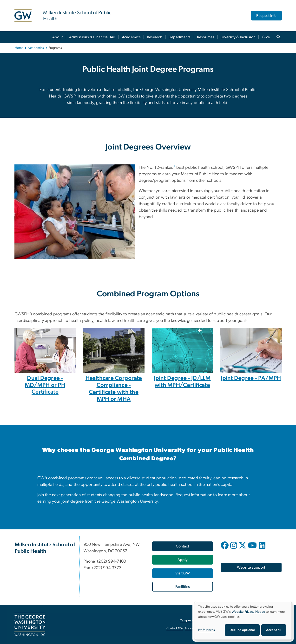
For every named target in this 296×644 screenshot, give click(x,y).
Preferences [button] (207, 630)
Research (155, 37)
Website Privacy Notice (248, 612)
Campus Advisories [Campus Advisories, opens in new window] (193, 621)
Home (19, 48)
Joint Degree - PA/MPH (251, 378)
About (58, 37)
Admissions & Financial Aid (92, 37)
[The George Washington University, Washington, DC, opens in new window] (30, 624)
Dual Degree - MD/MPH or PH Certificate (45, 385)
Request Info (266, 16)
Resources (206, 37)
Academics (131, 37)
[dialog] (243, 621)
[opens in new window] (225, 549)
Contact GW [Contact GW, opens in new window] (175, 628)
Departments (180, 37)
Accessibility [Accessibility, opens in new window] (193, 628)
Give (266, 37)
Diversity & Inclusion (238, 37)
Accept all (274, 630)
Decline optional (242, 630)
